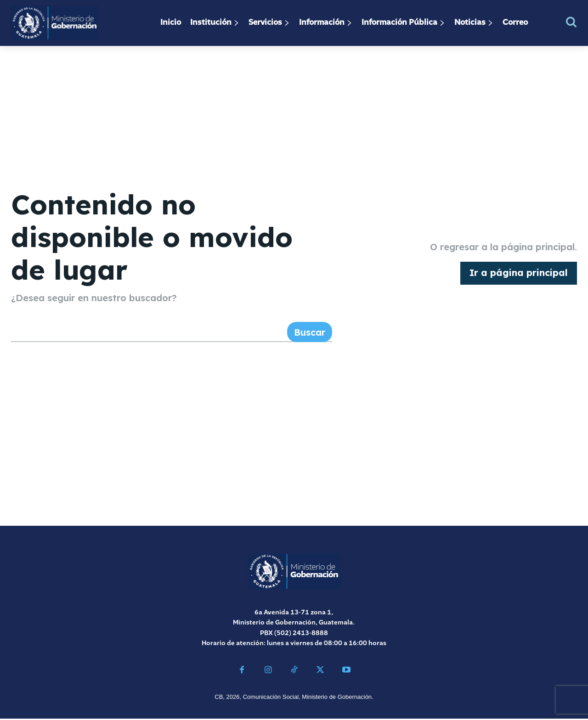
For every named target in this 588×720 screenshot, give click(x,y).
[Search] (310, 333)
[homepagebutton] (519, 274)
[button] (571, 22)
